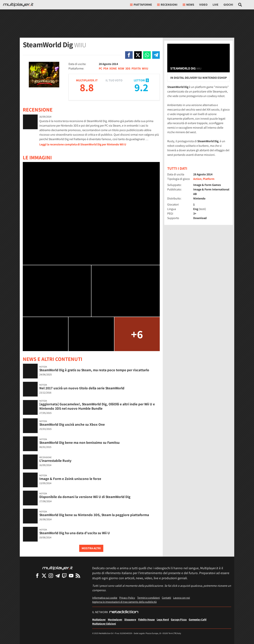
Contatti (166, 598)
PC (100, 68)
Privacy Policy (127, 598)
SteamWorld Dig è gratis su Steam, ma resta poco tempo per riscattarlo (94, 370)
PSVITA (136, 68)
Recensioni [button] (167, 5)
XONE (113, 68)
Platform (209, 179)
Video (203, 5)
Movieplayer (115, 619)
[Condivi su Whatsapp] (147, 55)
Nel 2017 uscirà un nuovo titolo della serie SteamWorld (82, 388)
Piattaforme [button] (141, 5)
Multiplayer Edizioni (104, 624)
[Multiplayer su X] (44, 576)
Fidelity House (146, 619)
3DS (128, 68)
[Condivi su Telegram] (156, 55)
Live (216, 5)
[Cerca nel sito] (240, 5)
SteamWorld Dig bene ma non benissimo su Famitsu (79, 442)
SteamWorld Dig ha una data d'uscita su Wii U (75, 533)
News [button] (188, 5)
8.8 (87, 87)
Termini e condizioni (148, 598)
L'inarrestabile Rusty (55, 461)
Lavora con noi (181, 598)
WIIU (145, 68)
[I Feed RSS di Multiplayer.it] (78, 576)
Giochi (228, 5)
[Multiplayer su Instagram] (51, 576)
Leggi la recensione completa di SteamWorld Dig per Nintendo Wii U (83, 144)
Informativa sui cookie (105, 598)
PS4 (106, 68)
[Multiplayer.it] (18, 5)
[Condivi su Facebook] (129, 55)
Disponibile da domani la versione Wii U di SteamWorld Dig (85, 497)
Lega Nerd (163, 619)
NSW (121, 68)
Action (197, 179)
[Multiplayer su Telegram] (58, 576)
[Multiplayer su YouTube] (71, 576)
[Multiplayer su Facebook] (37, 576)
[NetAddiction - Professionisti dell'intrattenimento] (124, 612)
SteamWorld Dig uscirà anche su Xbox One (72, 424)
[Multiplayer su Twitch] (64, 576)
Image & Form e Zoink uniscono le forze (70, 479)
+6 (137, 334)
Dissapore (130, 619)
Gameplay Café (198, 619)
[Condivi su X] (138, 55)
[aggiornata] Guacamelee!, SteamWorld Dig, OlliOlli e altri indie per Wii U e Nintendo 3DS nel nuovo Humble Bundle (97, 406)
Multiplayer (99, 619)
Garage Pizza (179, 619)
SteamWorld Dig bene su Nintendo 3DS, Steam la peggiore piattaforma (94, 515)
